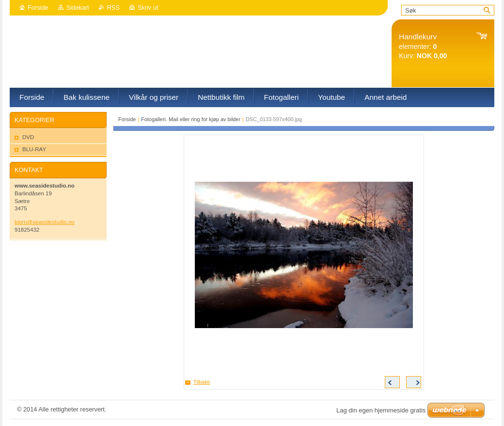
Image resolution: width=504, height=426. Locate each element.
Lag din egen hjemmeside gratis (381, 410)
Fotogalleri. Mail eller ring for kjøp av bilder (191, 119)
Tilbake (202, 382)
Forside (38, 8)
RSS (113, 8)
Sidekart (78, 8)
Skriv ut (148, 8)
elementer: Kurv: (423, 46)
